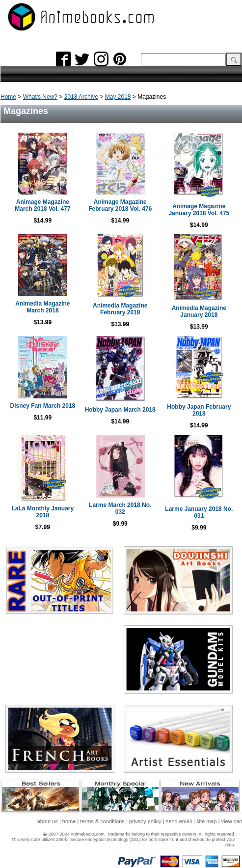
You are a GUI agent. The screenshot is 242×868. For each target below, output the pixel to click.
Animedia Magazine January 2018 (199, 311)
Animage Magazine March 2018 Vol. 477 (42, 205)
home (69, 821)
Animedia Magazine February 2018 (120, 309)
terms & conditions (102, 821)
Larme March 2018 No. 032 (120, 508)
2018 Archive (81, 97)
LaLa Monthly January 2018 (43, 512)
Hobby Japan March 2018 (120, 410)
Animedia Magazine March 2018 (42, 307)
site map (207, 821)
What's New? (40, 97)
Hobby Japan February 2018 (199, 410)
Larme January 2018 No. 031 (199, 512)
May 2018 (118, 97)
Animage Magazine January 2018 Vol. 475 (199, 210)
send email (179, 821)
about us (48, 821)
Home (8, 97)
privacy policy (145, 821)
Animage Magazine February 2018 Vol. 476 (120, 205)
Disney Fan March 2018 (43, 406)
